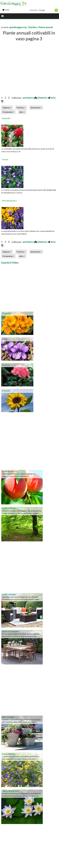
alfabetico (42, 98)
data (53, 98)
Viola (5, 339)
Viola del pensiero (9, 201)
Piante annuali (46, 27)
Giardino (32, 27)
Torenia (5, 159)
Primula (6, 314)
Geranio (6, 365)
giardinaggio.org (18, 27)
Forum (6, 10)
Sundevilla (6, 118)
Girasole (6, 391)
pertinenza (28, 98)
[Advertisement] (23, 66)
